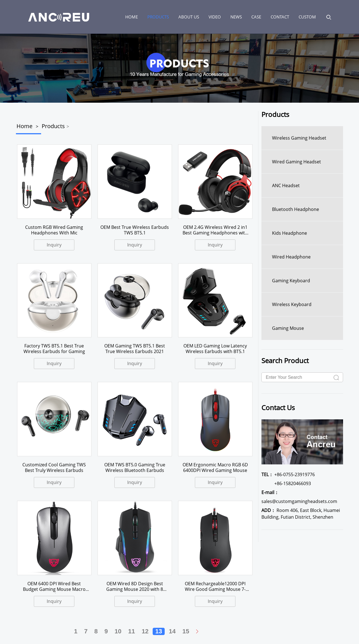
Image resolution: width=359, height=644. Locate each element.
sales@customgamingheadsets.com (299, 497)
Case (256, 17)
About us (189, 17)
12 (145, 631)
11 (131, 631)
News (236, 17)
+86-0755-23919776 (288, 474)
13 (159, 631)
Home (24, 126)
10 (118, 631)
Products (158, 17)
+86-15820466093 (286, 483)
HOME (132, 17)
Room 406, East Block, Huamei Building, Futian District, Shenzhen (301, 514)
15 (186, 631)
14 (172, 631)
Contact (280, 17)
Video (215, 17)
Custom (307, 17)
